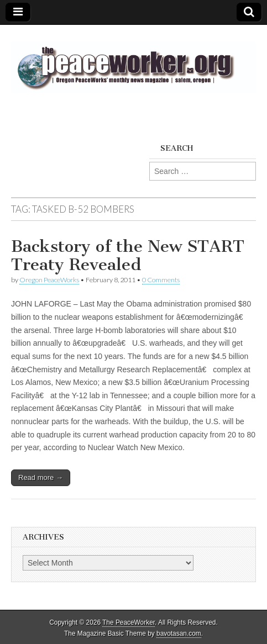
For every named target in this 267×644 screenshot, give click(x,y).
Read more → (41, 477)
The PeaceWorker (129, 622)
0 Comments (161, 280)
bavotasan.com (179, 634)
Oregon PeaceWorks (49, 280)
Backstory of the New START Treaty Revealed (128, 256)
